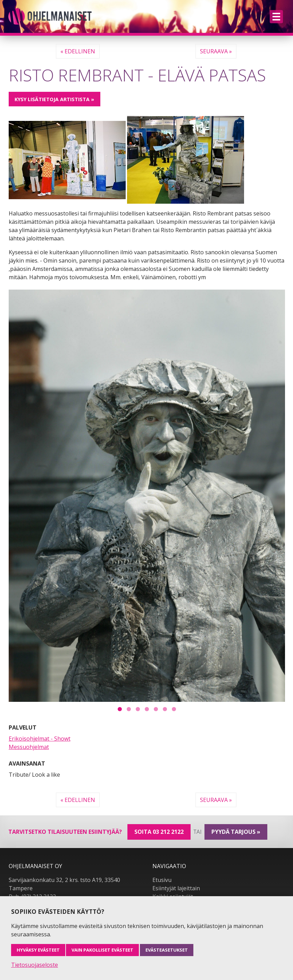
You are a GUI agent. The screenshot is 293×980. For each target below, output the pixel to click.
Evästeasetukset (167, 950)
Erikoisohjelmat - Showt (40, 739)
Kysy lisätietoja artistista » (54, 99)
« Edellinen (78, 51)
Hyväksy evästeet (38, 950)
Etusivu (162, 880)
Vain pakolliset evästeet (102, 950)
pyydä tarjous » (236, 832)
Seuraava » (216, 51)
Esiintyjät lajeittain (176, 888)
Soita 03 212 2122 (159, 832)
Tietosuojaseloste (35, 965)
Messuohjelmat (29, 747)
